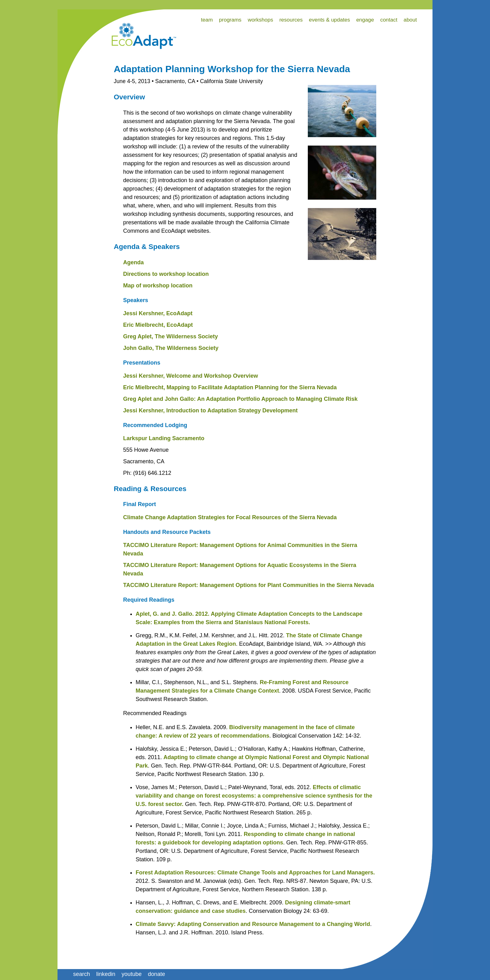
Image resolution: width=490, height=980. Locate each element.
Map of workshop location (158, 286)
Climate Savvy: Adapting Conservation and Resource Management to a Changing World (253, 924)
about (410, 20)
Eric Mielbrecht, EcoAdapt (158, 325)
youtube (132, 974)
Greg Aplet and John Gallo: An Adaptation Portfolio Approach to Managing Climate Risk (240, 399)
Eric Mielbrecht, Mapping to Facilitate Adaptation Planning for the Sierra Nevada (230, 387)
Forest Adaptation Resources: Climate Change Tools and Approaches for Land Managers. (255, 873)
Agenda (133, 262)
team (207, 20)
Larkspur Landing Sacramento (164, 438)
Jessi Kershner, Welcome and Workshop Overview (191, 376)
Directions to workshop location (166, 274)
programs (230, 20)
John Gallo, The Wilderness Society (171, 348)
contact (389, 20)
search (82, 974)
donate (156, 974)
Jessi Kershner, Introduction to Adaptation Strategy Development (210, 410)
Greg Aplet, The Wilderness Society (170, 336)
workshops (260, 20)
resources (291, 20)
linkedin (106, 974)
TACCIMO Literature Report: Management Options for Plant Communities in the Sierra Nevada (249, 585)
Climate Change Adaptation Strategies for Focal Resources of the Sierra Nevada (230, 517)
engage (365, 20)
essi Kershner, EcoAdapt (159, 313)
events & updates (330, 20)
